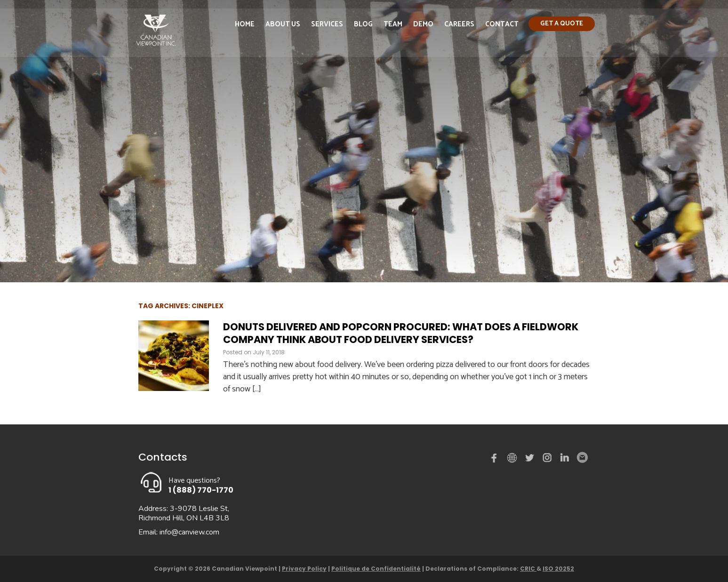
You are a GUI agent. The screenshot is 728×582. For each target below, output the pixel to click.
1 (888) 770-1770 (201, 490)
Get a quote (562, 25)
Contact (502, 25)
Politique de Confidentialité (376, 569)
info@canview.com (189, 532)
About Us (283, 25)
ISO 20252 (558, 569)
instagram (548, 460)
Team (393, 25)
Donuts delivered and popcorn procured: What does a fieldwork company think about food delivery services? (401, 333)
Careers (459, 25)
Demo (423, 25)
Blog (363, 25)
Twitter (531, 460)
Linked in (565, 460)
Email (582, 458)
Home (245, 25)
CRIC (528, 569)
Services (327, 25)
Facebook (496, 460)
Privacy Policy (304, 569)
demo (513, 458)
